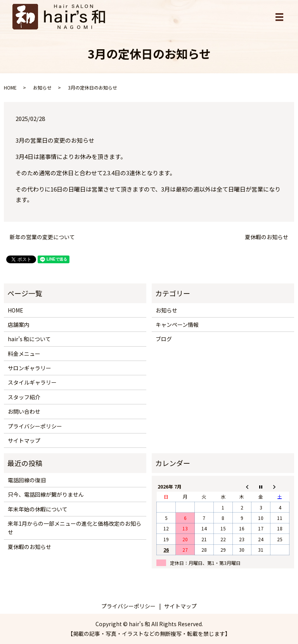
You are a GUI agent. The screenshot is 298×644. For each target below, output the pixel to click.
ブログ (164, 339)
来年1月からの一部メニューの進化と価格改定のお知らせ (74, 528)
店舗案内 (19, 325)
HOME (10, 87)
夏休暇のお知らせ (267, 237)
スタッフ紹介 (24, 397)
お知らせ (42, 87)
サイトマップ (24, 440)
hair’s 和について (29, 339)
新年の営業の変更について (42, 237)
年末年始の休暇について (38, 509)
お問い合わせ (24, 411)
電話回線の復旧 (27, 480)
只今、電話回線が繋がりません (46, 494)
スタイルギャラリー (32, 382)
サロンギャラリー (29, 368)
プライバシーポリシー (35, 426)
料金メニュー (24, 354)
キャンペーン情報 (177, 325)
